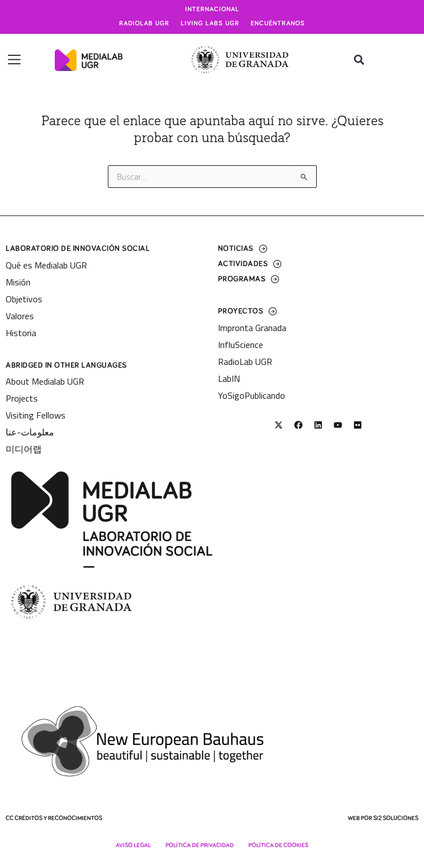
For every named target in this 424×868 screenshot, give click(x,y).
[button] (359, 60)
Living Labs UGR (210, 24)
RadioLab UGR (245, 362)
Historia (21, 333)
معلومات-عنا (30, 432)
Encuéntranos (278, 24)
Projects (22, 398)
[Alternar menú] (14, 60)
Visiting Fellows (36, 415)
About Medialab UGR (45, 381)
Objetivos (24, 299)
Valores (20, 316)
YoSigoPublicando (252, 395)
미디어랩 (24, 449)
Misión (18, 282)
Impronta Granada (252, 328)
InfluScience (241, 345)
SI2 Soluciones (396, 818)
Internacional (212, 10)
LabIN (229, 378)
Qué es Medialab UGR (46, 265)
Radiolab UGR (144, 24)
